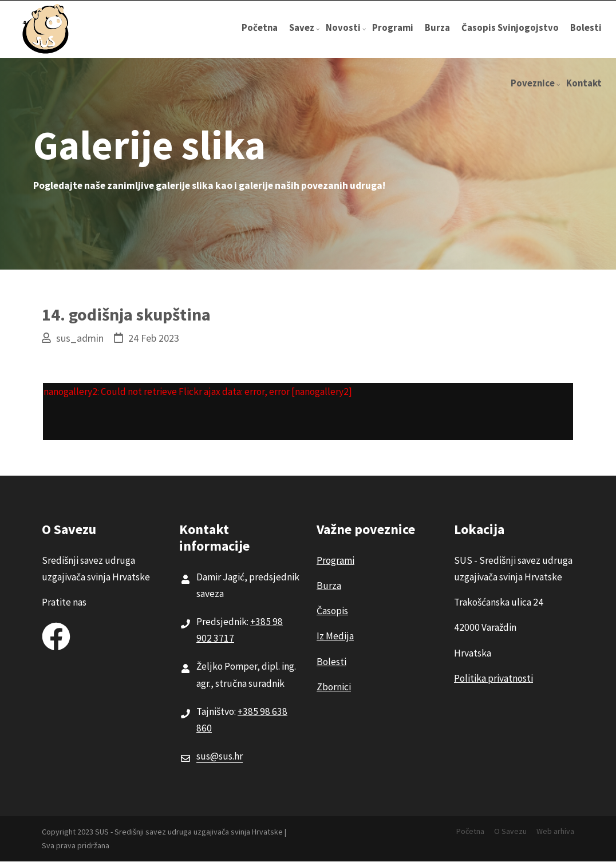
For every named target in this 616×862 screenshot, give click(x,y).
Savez (305, 39)
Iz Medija (335, 636)
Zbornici (334, 687)
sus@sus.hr (220, 756)
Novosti (346, 39)
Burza (437, 28)
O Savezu (510, 831)
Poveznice (536, 94)
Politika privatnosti (493, 678)
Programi (393, 28)
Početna (260, 28)
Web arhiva (555, 831)
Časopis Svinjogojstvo (510, 28)
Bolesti (586, 28)
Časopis (332, 611)
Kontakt (584, 83)
